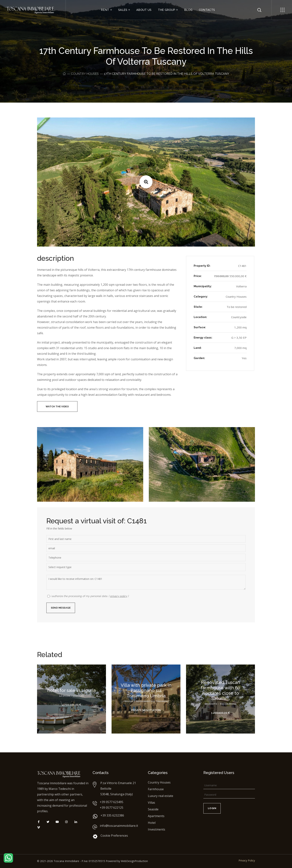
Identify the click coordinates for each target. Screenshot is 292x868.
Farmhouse (156, 789)
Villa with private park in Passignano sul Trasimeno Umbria (146, 691)
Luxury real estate (161, 796)
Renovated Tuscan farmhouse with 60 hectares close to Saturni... (220, 690)
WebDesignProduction (134, 861)
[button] (57, 406)
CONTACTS (207, 10)
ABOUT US (144, 10)
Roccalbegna (228, 704)
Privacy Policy (247, 860)
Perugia (128, 701)
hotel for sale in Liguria (72, 690)
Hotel (152, 823)
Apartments (156, 816)
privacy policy (119, 596)
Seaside (153, 809)
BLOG (188, 10)
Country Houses (85, 74)
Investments (157, 829)
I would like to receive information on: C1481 (146, 582)
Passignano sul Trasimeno (152, 701)
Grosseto (211, 704)
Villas (151, 803)
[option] (72, 702)
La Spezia (65, 696)
